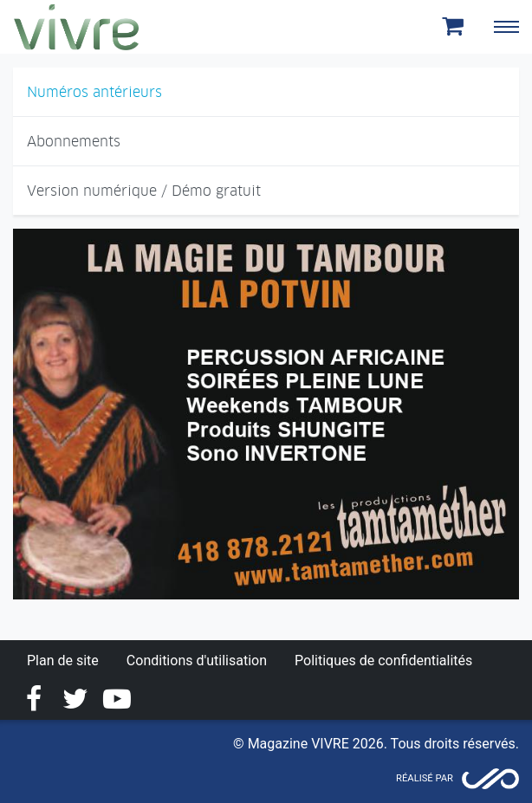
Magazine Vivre (76, 27)
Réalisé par (425, 778)
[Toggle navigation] (506, 27)
